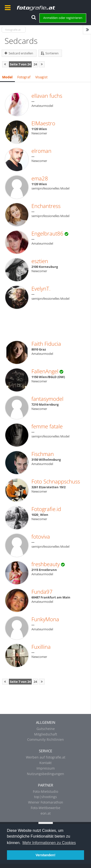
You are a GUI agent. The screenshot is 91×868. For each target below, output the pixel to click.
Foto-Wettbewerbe (45, 808)
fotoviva (41, 536)
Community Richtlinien (45, 739)
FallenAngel (45, 371)
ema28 (40, 178)
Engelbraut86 (47, 233)
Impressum (46, 768)
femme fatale (47, 426)
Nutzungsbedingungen (45, 774)
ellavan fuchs (47, 96)
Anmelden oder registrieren (63, 18)
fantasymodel (47, 399)
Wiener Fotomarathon (46, 802)
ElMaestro (43, 123)
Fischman (43, 454)
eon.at (46, 813)
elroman (41, 151)
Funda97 (42, 592)
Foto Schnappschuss (56, 481)
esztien (40, 261)
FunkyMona (45, 619)
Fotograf (24, 77)
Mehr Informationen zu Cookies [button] (49, 843)
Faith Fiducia (46, 344)
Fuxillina (41, 647)
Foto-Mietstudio (45, 791)
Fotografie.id (46, 509)
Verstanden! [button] (45, 855)
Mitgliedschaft (46, 734)
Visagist (41, 77)
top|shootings (45, 797)
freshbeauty (46, 564)
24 (35, 64)
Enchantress (46, 206)
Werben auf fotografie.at (46, 757)
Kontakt (45, 763)
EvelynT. (41, 288)
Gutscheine (46, 729)
